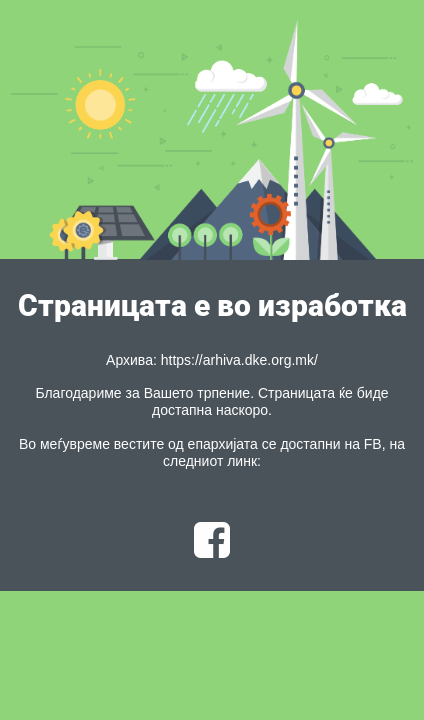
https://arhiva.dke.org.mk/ (239, 360)
